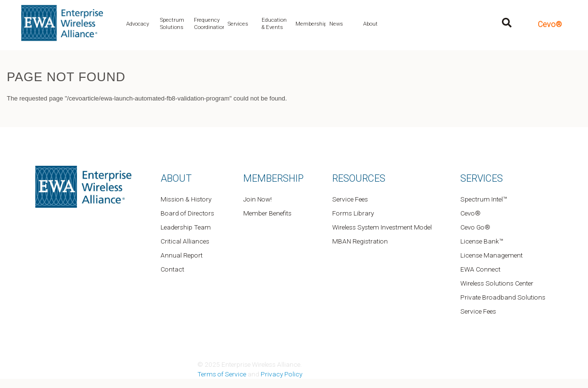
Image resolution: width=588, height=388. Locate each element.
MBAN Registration (360, 241)
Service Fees (350, 199)
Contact (172, 269)
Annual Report (182, 255)
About (370, 24)
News (336, 24)
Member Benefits (267, 213)
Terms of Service (222, 374)
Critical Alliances (185, 241)
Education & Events (274, 24)
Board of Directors (187, 213)
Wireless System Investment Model (382, 227)
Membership (310, 24)
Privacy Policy (281, 374)
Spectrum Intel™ (484, 199)
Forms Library (353, 213)
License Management (492, 255)
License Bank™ (482, 241)
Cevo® (550, 24)
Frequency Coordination (209, 24)
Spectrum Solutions (172, 24)
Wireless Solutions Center (497, 283)
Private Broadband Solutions (503, 297)
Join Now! (257, 199)
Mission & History (186, 199)
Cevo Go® (475, 227)
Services (238, 24)
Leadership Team (186, 227)
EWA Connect (480, 269)
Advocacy (138, 24)
